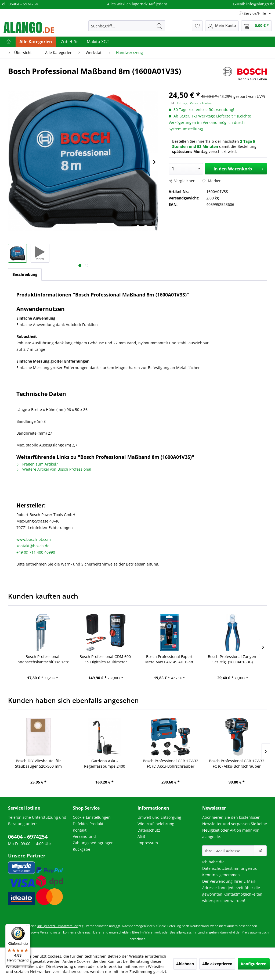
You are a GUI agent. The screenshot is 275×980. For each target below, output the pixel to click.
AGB (141, 836)
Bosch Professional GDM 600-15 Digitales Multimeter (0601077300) (106, 659)
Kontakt (80, 830)
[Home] (9, 42)
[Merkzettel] (197, 26)
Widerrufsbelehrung (156, 824)
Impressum (148, 843)
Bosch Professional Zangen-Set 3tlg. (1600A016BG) (233, 659)
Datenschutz (149, 830)
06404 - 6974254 (28, 837)
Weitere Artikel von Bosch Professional (54, 469)
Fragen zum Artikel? (37, 464)
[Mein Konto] (222, 26)
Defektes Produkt (88, 824)
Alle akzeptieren (217, 964)
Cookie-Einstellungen (92, 817)
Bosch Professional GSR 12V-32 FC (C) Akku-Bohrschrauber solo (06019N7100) (237, 764)
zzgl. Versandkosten (197, 103)
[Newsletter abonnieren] (260, 851)
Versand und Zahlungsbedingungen (93, 840)
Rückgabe (82, 849)
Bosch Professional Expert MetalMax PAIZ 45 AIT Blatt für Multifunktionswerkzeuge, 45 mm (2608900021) (169, 659)
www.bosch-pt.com (34, 539)
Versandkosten (97, 926)
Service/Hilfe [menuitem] (253, 13)
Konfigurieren (254, 964)
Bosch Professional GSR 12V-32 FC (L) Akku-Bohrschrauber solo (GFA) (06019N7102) (171, 764)
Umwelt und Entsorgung (159, 817)
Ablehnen (185, 964)
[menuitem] (127, 26)
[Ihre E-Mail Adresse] (228, 851)
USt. (178, 103)
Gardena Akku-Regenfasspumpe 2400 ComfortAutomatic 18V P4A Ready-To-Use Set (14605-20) (104, 764)
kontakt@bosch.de (33, 546)
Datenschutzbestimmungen (227, 868)
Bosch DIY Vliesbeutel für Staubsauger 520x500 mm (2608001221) (38, 764)
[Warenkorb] (256, 26)
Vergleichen (182, 181)
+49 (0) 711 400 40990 (36, 552)
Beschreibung (25, 274)
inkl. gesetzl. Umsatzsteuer (57, 926)
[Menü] (27, 927)
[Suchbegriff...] (127, 26)
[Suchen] (160, 26)
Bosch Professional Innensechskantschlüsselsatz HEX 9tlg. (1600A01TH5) (43, 659)
